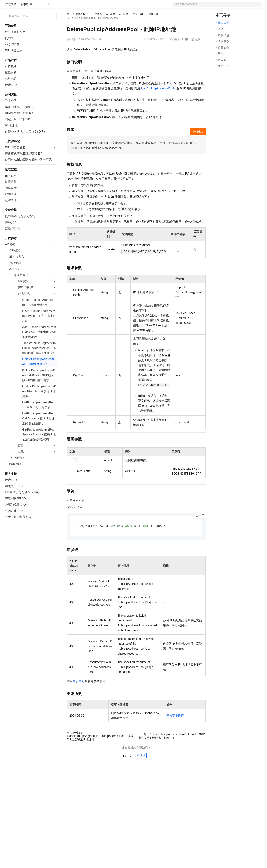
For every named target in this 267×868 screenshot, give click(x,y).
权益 (79, 7)
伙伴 (112, 7)
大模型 (42, 7)
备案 (220, 7)
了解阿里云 (136, 7)
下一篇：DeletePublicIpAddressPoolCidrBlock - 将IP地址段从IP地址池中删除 (171, 750)
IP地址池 (153, 27)
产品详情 (175, 52)
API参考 (111, 27)
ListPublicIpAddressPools (158, 101)
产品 (54, 7)
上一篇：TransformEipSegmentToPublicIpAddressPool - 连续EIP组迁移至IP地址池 (100, 750)
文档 (212, 7)
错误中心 (79, 695)
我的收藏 (195, 53)
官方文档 (11, 17)
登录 (255, 7)
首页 (69, 27)
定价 (89, 7)
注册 (240, 7)
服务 (122, 7)
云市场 (100, 7)
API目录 (124, 27)
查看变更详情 (175, 729)
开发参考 (97, 27)
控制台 (230, 7)
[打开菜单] (7, 7)
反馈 (141, 769)
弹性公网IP (28, 17)
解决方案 (66, 7)
